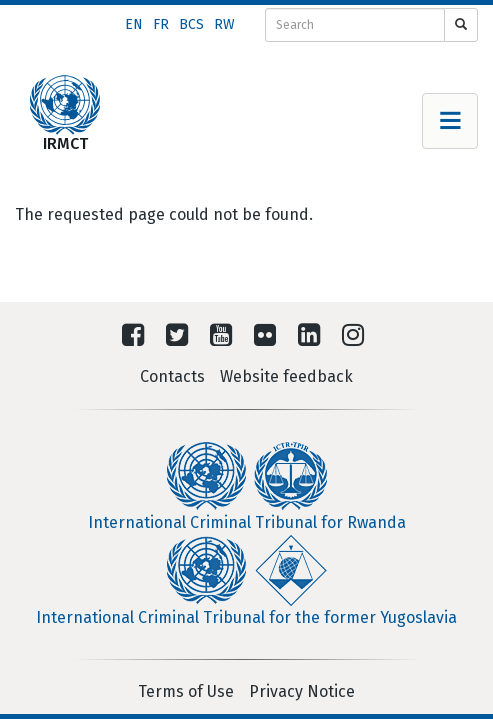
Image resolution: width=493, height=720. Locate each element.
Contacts (172, 376)
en (134, 24)
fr (161, 24)
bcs (191, 24)
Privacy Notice (302, 691)
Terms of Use (186, 691)
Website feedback (286, 376)
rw (224, 24)
